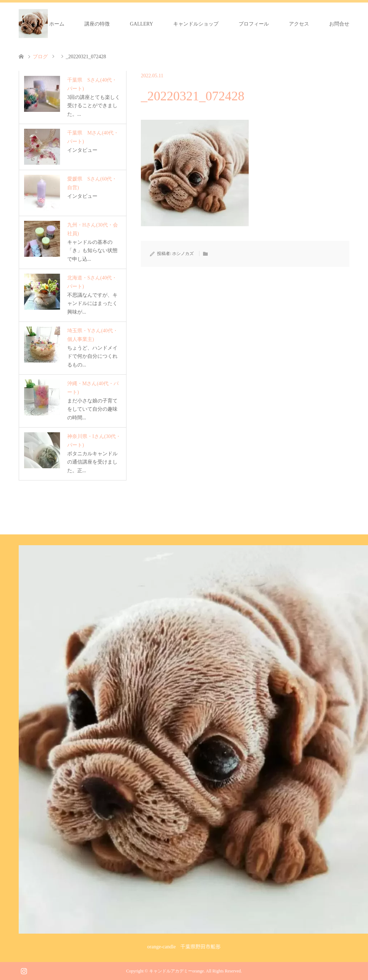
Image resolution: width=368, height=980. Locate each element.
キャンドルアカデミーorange (177, 971)
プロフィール (254, 24)
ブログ (40, 57)
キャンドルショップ (196, 24)
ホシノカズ (183, 254)
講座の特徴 (97, 24)
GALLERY (141, 24)
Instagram (24, 970)
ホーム (57, 24)
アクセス (299, 24)
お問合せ (339, 24)
